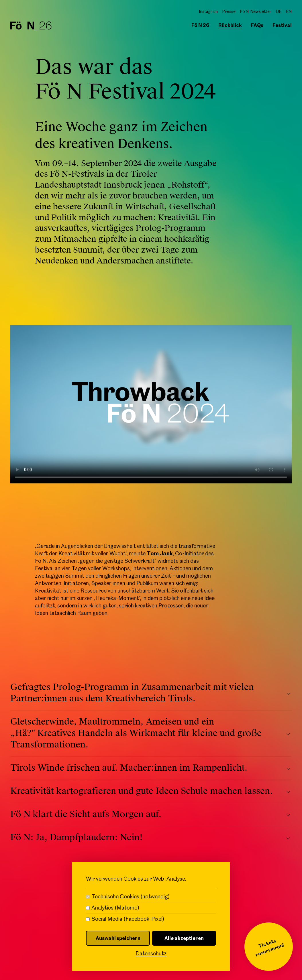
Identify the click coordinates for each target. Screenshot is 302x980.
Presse (229, 11)
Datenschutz (151, 954)
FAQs (257, 25)
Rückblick (230, 25)
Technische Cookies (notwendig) (131, 897)
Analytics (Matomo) (115, 908)
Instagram (208, 11)
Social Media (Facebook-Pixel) (128, 919)
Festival (282, 25)
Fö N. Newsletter (256, 11)
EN (289, 11)
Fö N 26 (200, 25)
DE (279, 11)
